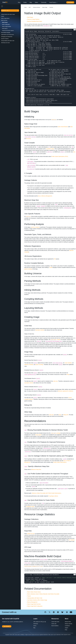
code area (55, 381)
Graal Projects (53, 2)
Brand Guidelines (55, 626)
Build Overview (4, 20)
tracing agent (38, 435)
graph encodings (28, 269)
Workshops (36, 624)
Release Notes (68, 622)
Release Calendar (69, 624)
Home (25, 7)
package (56, 433)
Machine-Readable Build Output (35, 21)
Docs (19, 2)
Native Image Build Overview (34, 604)
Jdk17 (30, 7)
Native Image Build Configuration (35, 606)
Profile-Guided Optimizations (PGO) (60, 156)
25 (45, 622)
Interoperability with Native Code (8, 41)
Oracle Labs (54, 624)
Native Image (45, 7)
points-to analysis (35, 227)
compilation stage (50, 149)
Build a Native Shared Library (34, 592)
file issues (29, 139)
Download (70, 2)
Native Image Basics (5, 18)
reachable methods (40, 330)
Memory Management (32, 602)
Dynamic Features (5, 39)
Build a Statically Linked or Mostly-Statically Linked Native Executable (43, 594)
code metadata (68, 363)
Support (66, 628)
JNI (55, 259)
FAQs (66, 630)
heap (60, 415)
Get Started (7, 626)
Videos (36, 2)
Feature (29, 596)
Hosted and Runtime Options (8, 31)
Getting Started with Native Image (8, 14)
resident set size (31, 534)
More (67, 619)
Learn (35, 619)
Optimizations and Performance (8, 35)
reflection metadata (29, 365)
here (74, 152)
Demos (35, 626)
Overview (51, 7)
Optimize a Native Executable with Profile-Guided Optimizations (47, 493)
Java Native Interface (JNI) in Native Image (37, 600)
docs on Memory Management (45, 196)
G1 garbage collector (53, 496)
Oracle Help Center (55, 622)
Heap (68, 374)
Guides (25, 2)
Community (44, 2)
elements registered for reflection (66, 391)
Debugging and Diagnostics (7, 37)
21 (43, 622)
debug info (66, 415)
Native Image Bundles (7, 26)
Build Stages (30, 17)
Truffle (51, 267)
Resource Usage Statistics (33, 19)
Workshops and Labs (5, 43)
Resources (55, 619)
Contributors (67, 626)
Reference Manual (37, 7)
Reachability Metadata (6, 33)
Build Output (5, 22)
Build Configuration (6, 24)
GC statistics (72, 540)
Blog (31, 2)
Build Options (5, 28)
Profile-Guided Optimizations (60, 462)
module (55, 340)
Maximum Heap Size (36, 469)
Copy (75, 30)
